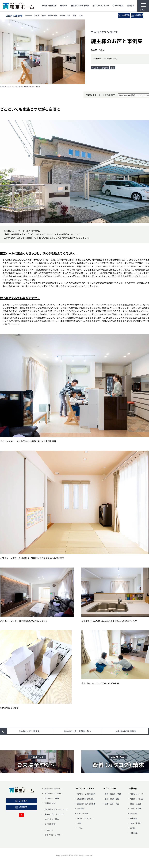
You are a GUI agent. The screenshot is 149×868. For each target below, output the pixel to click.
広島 (90, 16)
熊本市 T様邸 (35, 86)
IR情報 (133, 828)
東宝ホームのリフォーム (54, 814)
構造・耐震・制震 (112, 799)
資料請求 (134, 16)
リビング (95, 68)
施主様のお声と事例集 (80, 6)
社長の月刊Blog (137, 799)
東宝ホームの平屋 (52, 798)
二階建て (105, 68)
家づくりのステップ (85, 818)
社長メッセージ (137, 794)
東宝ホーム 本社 (6, 86)
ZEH (79, 823)
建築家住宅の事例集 (85, 799)
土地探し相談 (50, 803)
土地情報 (81, 808)
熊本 (83, 16)
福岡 (46, 16)
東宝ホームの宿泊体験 (86, 794)
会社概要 (134, 818)
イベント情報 (83, 813)
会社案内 (131, 6)
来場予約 (115, 16)
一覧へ (78, 731)
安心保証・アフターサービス (56, 809)
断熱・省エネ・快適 (113, 794)
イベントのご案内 (52, 819)
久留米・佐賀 (71, 16)
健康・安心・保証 (112, 804)
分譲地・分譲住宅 (49, 6)
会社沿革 (134, 833)
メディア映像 (136, 808)
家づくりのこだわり (101, 6)
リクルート (49, 830)
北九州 (38, 16)
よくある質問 (50, 824)
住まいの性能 (118, 6)
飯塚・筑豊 (56, 16)
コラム (80, 828)
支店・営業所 (136, 823)
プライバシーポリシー (54, 835)
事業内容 (134, 813)
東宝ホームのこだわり (54, 793)
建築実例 (64, 6)
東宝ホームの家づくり (54, 788)
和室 (113, 68)
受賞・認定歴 (136, 804)
